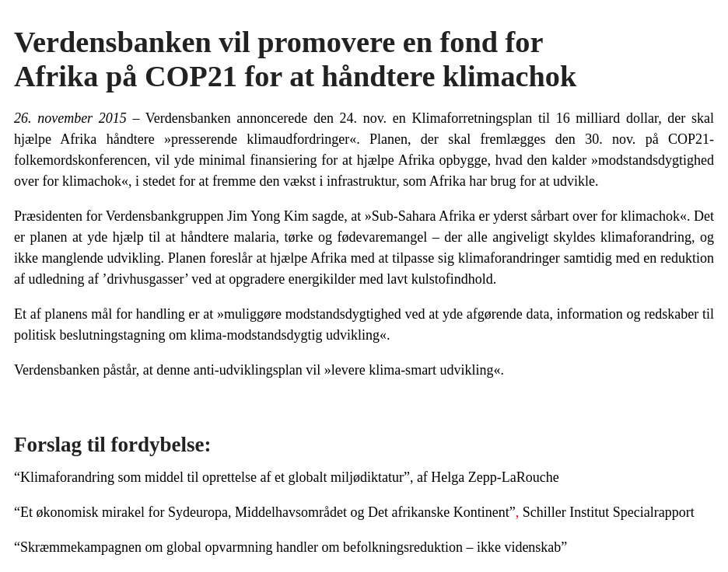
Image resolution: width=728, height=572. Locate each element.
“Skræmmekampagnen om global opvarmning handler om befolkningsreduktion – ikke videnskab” (290, 547)
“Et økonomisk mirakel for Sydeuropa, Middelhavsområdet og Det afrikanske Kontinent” (265, 512)
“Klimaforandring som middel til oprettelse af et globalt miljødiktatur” (212, 477)
